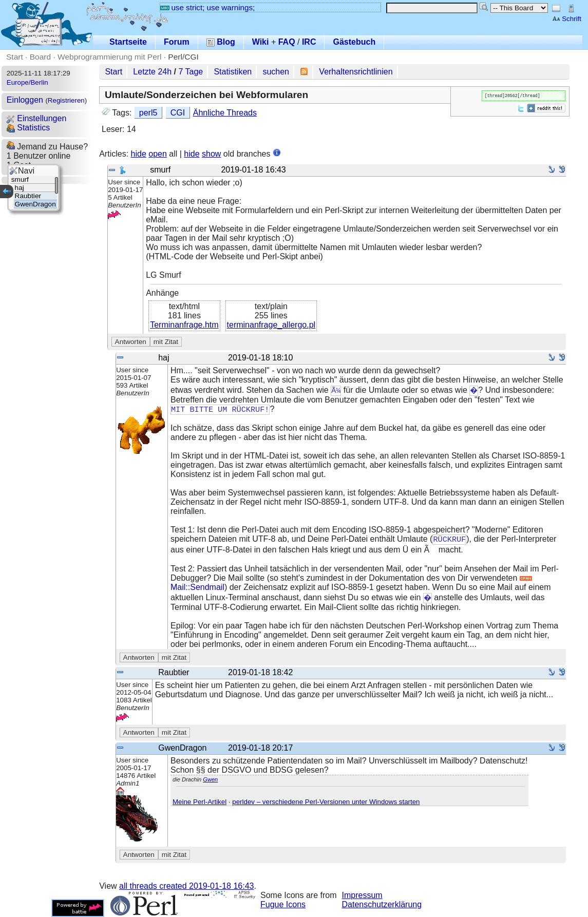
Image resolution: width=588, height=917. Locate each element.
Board (40, 57)
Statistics (28, 128)
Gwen (210, 779)
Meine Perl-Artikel (200, 802)
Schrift (567, 19)
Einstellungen (37, 118)
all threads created (186, 886)
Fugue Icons (283, 904)
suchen (276, 72)
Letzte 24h (152, 72)
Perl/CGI (183, 57)
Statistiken (233, 72)
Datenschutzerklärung (382, 904)
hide (139, 154)
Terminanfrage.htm (184, 325)
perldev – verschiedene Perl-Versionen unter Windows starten (326, 802)
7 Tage (191, 72)
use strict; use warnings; (208, 7)
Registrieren (66, 100)
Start (15, 57)
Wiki (261, 42)
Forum (177, 42)
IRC (309, 42)
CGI (178, 113)
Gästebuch (354, 42)
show (211, 154)
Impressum (362, 895)
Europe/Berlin (27, 82)
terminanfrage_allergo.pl (271, 325)
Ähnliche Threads (225, 113)
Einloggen (25, 100)
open (158, 154)
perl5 (148, 113)
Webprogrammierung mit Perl (109, 57)
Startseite (128, 42)
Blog (221, 42)
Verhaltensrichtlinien (356, 72)
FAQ (287, 42)
